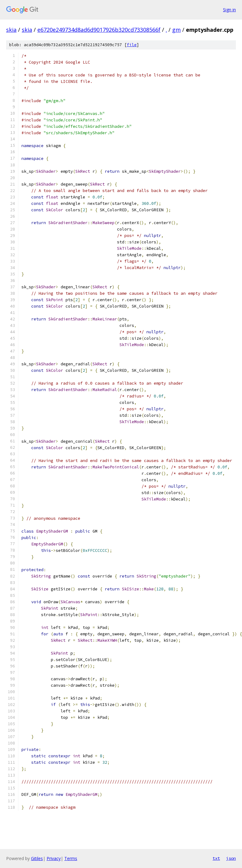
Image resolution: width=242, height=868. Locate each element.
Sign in (229, 10)
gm (176, 30)
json (231, 858)
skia (11, 30)
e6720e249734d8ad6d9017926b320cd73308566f (99, 30)
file (132, 45)
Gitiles (37, 858)
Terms (71, 858)
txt (216, 858)
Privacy (54, 858)
